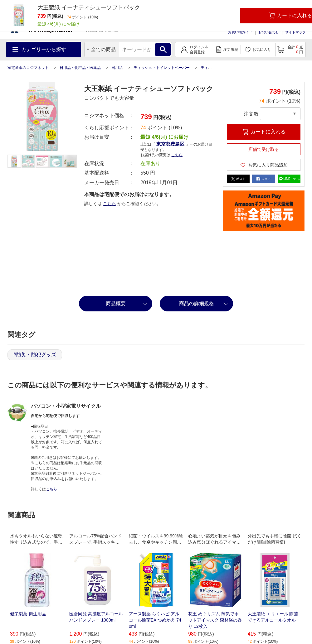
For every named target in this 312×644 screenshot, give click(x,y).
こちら (177, 155)
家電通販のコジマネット (28, 68)
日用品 (117, 68)
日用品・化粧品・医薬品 (80, 68)
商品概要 (116, 303)
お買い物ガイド (240, 32)
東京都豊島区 (171, 144)
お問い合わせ (269, 32)
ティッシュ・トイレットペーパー (162, 68)
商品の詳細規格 (197, 303)
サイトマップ (295, 32)
